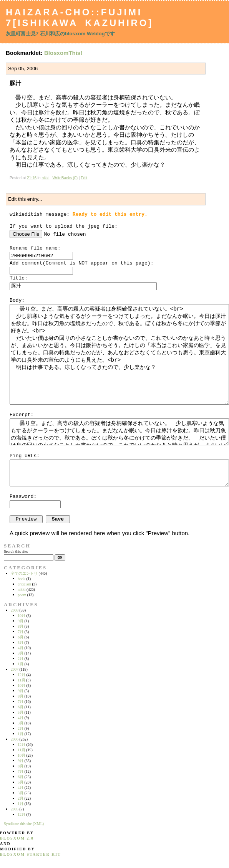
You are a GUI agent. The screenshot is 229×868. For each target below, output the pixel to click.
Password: (23, 497)
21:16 (32, 178)
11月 (22, 680)
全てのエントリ (24, 573)
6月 (21, 637)
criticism (24, 584)
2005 (15, 809)
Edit (84, 178)
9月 (21, 621)
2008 (15, 610)
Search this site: (16, 551)
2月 (21, 659)
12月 (22, 675)
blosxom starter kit (31, 854)
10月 (22, 616)
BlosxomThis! (63, 53)
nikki (45, 178)
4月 (21, 648)
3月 (21, 653)
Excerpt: (22, 415)
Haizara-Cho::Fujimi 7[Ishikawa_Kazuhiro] (80, 17)
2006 (15, 739)
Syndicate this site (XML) (24, 824)
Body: (17, 300)
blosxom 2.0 (17, 838)
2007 (15, 669)
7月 (21, 632)
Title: (19, 278)
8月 (21, 626)
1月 (21, 664)
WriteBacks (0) (65, 178)
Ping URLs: (25, 456)
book (22, 579)
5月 (21, 642)
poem (22, 595)
